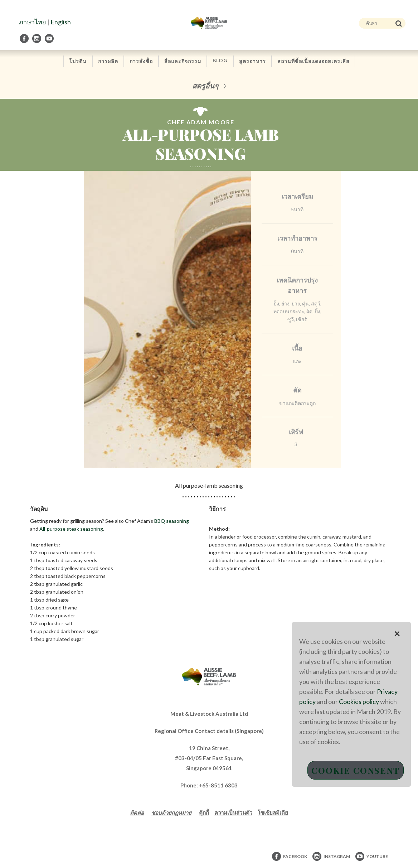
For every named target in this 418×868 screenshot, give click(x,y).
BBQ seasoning (172, 521)
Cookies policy (359, 701)
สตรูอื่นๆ (205, 85)
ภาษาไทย (33, 22)
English (61, 22)
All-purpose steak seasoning (71, 529)
